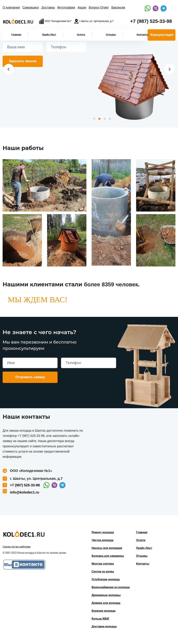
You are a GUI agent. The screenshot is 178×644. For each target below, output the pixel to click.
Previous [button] (9, 69)
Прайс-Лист (49, 35)
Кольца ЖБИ (100, 619)
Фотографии (66, 7)
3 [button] (105, 119)
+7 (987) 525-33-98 (151, 21)
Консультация (162, 35)
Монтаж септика (103, 564)
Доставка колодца (104, 626)
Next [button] (169, 69)
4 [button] (110, 119)
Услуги (81, 35)
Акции (82, 7)
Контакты (142, 35)
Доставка (48, 7)
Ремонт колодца (103, 532)
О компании (11, 7)
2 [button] (99, 119)
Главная (16, 35)
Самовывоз (31, 7)
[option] (133, 86)
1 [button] (94, 119)
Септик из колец (103, 572)
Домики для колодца (106, 603)
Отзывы (111, 35)
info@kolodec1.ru (25, 492)
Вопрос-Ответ (99, 7)
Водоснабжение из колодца (111, 587)
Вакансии (118, 7)
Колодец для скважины (108, 556)
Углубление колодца (106, 579)
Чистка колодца (102, 540)
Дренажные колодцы (106, 595)
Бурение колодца (104, 611)
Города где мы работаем (17, 547)
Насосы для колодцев (107, 548)
